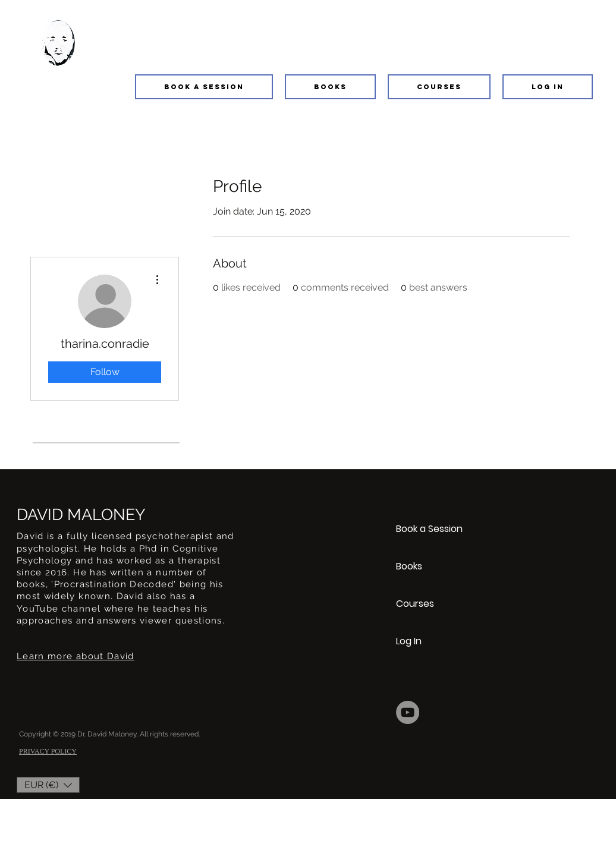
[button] (204, 87)
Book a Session (429, 529)
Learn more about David (76, 656)
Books (409, 566)
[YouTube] (408, 712)
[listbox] (48, 785)
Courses (415, 604)
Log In (409, 641)
